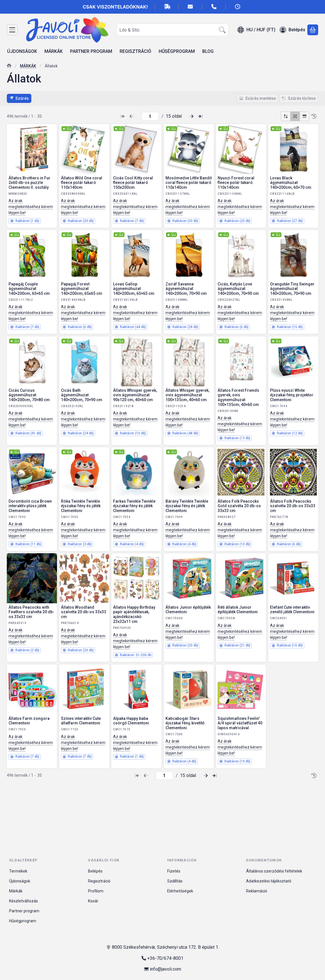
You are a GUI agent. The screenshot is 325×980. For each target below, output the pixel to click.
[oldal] (150, 116)
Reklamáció (257, 891)
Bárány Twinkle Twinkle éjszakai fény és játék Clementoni (187, 506)
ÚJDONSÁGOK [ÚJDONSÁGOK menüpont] (22, 51)
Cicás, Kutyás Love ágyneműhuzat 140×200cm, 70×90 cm (238, 289)
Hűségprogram (23, 921)
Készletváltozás (23, 901)
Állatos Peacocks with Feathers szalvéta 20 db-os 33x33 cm (31, 612)
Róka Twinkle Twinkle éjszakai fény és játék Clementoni (81, 506)
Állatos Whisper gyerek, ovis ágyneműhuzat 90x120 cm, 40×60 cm (135, 395)
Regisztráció (99, 881)
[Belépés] (292, 30)
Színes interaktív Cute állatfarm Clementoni (81, 721)
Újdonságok (20, 881)
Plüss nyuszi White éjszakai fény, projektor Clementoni (292, 395)
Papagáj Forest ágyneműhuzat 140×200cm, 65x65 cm (82, 289)
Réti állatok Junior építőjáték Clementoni (238, 610)
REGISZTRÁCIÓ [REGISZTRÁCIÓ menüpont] (135, 51)
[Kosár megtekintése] (313, 30)
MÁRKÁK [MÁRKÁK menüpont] (54, 51)
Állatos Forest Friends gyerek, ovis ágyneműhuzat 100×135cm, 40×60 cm (238, 397)
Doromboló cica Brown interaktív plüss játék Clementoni (30, 506)
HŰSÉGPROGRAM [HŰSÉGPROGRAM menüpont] (177, 51)
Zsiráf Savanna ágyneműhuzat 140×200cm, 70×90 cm (186, 289)
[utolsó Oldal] (200, 116)
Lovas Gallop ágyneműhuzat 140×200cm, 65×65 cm (134, 289)
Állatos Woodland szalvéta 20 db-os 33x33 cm (84, 612)
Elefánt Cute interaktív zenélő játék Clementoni (292, 610)
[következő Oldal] (191, 116)
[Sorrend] (314, 116)
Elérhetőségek (180, 891)
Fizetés (174, 871)
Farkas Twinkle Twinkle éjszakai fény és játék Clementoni (134, 506)
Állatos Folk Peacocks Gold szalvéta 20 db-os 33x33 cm (239, 506)
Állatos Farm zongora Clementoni (29, 721)
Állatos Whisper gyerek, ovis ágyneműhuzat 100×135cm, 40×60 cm (187, 395)
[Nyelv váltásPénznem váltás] (256, 30)
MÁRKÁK (28, 66)
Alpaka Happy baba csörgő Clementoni (131, 721)
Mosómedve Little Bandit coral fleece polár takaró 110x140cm (189, 183)
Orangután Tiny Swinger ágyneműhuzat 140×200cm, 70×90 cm (292, 289)
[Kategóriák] (12, 30)
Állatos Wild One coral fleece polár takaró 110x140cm (82, 183)
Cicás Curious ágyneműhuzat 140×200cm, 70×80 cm (29, 395)
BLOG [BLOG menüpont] (208, 51)
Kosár (93, 901)
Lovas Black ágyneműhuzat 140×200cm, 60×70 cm (291, 183)
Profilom (96, 891)
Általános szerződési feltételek (274, 871)
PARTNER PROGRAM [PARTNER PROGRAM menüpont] (91, 51)
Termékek (18, 871)
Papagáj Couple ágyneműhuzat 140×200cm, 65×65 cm (29, 289)
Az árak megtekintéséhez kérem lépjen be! (31, 207)
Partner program (24, 911)
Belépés (95, 871)
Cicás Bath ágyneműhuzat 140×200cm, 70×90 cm (82, 395)
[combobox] (173, 30)
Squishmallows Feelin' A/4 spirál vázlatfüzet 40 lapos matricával (240, 723)
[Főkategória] (9, 66)
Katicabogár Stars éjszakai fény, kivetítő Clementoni (185, 723)
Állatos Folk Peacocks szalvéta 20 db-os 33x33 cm (293, 506)
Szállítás (175, 881)
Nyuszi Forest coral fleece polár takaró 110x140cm (236, 183)
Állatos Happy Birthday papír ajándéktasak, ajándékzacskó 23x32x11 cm (134, 614)
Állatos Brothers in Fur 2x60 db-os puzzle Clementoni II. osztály (29, 183)
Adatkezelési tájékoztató (269, 881)
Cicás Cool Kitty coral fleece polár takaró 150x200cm (133, 183)
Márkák (16, 891)
